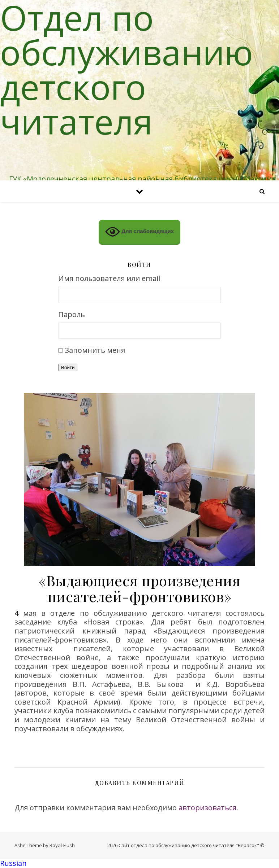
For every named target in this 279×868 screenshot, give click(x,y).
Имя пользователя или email (109, 279)
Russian (13, 863)
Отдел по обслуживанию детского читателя (126, 69)
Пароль (72, 315)
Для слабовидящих (139, 232)
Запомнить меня (95, 350)
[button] (139, 863)
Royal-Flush (62, 845)
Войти (68, 367)
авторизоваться (207, 808)
